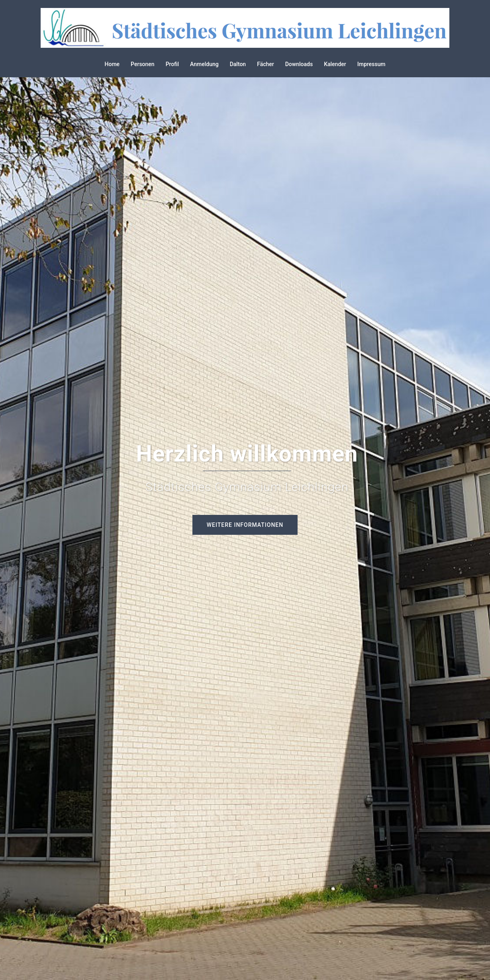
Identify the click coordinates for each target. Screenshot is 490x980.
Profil (172, 64)
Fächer (266, 64)
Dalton (238, 64)
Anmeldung (204, 64)
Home (112, 64)
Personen (143, 64)
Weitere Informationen (245, 525)
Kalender (335, 64)
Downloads (299, 64)
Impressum (371, 64)
